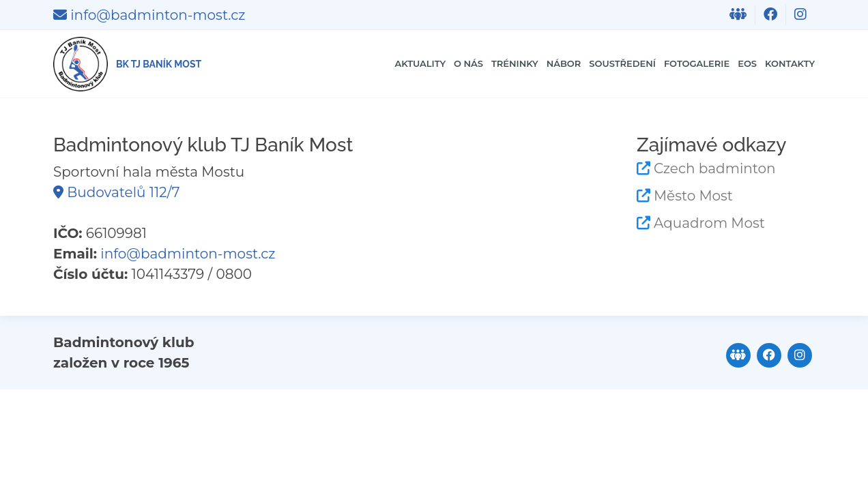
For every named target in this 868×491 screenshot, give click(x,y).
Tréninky (395, 64)
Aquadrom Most (709, 223)
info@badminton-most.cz (149, 15)
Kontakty (778, 64)
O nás (331, 64)
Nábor (463, 64)
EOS (720, 64)
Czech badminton (715, 168)
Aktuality (264, 64)
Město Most (693, 196)
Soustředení (545, 64)
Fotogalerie (650, 64)
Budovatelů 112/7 (116, 192)
